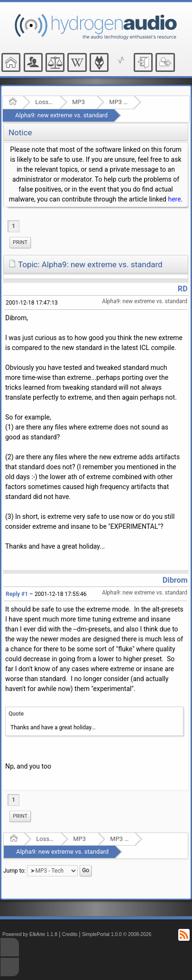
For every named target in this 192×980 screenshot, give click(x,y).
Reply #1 (17, 594)
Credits (70, 934)
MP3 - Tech (118, 102)
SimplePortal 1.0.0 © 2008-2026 (117, 934)
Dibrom (175, 580)
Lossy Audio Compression (44, 102)
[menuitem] (20, 243)
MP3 (78, 102)
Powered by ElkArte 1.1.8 (30, 934)
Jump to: (14, 871)
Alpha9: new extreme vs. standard (61, 115)
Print (20, 242)
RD (183, 289)
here (174, 199)
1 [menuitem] (14, 226)
